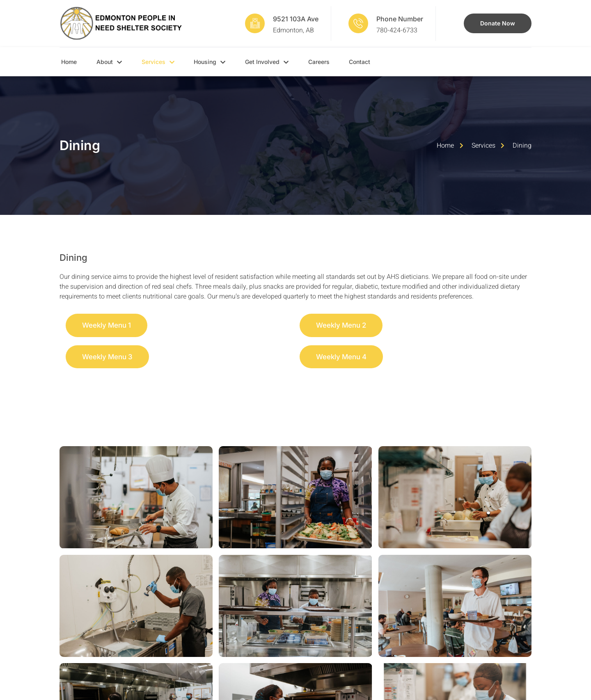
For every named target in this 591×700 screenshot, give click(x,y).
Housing (223, 62)
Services (166, 62)
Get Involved (285, 62)
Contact (388, 62)
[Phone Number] (358, 23)
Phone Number (400, 19)
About (112, 62)
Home (67, 62)
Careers (342, 62)
